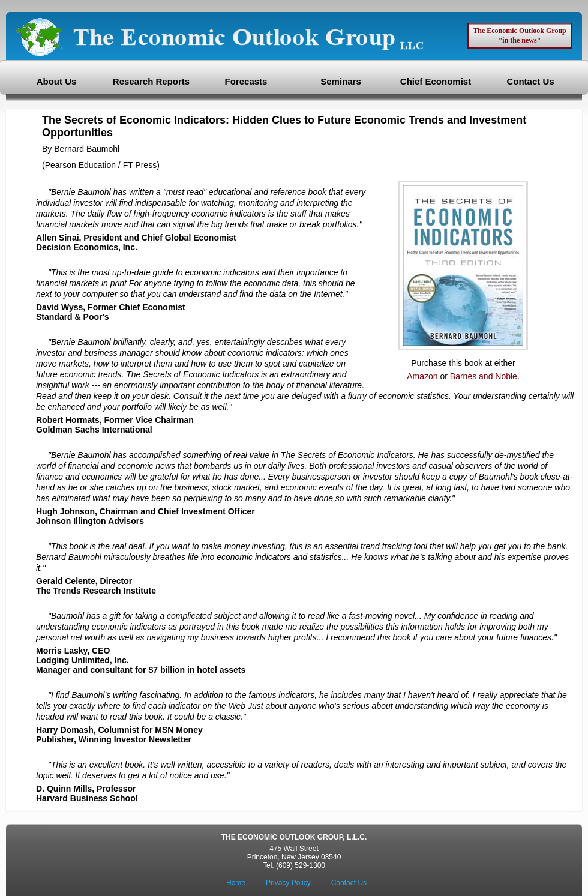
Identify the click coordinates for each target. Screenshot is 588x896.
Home (236, 883)
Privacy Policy (288, 883)
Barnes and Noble (484, 376)
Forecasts (246, 81)
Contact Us (530, 81)
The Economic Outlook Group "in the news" (519, 35)
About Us (57, 81)
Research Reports (151, 81)
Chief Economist (436, 81)
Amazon (422, 376)
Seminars (341, 81)
